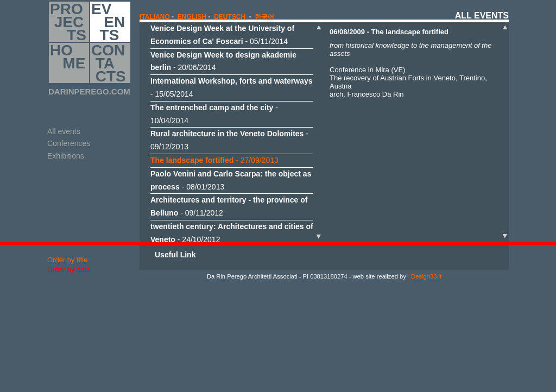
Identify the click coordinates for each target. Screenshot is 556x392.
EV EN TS (108, 22)
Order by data (69, 270)
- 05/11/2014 (222, 35)
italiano (155, 17)
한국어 (264, 17)
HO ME (68, 63)
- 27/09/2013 (214, 160)
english (192, 17)
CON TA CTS (109, 63)
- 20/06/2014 (223, 61)
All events (64, 131)
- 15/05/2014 (231, 87)
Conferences (69, 143)
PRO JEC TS (68, 22)
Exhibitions (66, 156)
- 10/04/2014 (214, 114)
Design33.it (425, 276)
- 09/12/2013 (229, 140)
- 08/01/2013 (231, 180)
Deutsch (230, 17)
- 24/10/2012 (232, 233)
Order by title (67, 260)
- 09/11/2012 (229, 206)
